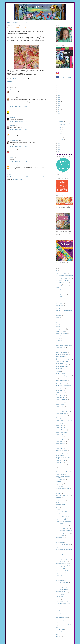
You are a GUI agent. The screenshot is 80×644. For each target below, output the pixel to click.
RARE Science (59, 492)
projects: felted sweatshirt (62, 415)
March (61, 137)
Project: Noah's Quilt (61, 368)
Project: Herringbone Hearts (62, 354)
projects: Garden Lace (61, 417)
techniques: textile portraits (62, 588)
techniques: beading (60, 535)
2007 (59, 152)
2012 (59, 113)
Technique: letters (60, 523)
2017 (59, 103)
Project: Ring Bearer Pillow (62, 380)
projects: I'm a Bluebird (61, 434)
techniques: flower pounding (62, 565)
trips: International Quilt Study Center (64, 607)
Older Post (44, 176)
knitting (58, 317)
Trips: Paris (59, 614)
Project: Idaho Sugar (61, 356)
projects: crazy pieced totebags (63, 410)
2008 (59, 150)
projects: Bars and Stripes (62, 399)
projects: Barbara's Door (61, 398)
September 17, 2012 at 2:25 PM (19, 162)
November (61, 117)
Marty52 (12, 133)
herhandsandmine (60, 303)
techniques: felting (60, 558)
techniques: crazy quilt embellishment (64, 550)
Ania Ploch (12, 118)
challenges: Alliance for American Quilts (65, 275)
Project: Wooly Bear (61, 390)
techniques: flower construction (63, 563)
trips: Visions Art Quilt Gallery (63, 624)
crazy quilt (59, 289)
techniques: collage (60, 543)
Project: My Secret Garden (62, 366)
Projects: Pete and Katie (61, 455)
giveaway (58, 302)
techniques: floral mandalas (62, 561)
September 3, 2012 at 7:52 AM (19, 129)
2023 (59, 91)
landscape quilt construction (62, 319)
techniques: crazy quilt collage (63, 546)
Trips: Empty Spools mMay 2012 (63, 603)
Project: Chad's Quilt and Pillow (63, 349)
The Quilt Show (60, 596)
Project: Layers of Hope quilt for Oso (64, 360)
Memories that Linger (61, 331)
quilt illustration (60, 483)
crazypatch (12, 157)
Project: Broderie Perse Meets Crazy (64, 346)
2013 (59, 111)
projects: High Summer (61, 429)
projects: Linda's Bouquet (62, 438)
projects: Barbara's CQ (61, 396)
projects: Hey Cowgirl (61, 427)
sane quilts (59, 497)
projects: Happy (60, 426)
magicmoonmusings (14, 165)
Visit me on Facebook (66, 77)
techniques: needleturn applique (63, 582)
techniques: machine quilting (62, 579)
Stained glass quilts (60, 506)
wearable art (59, 636)
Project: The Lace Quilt (61, 384)
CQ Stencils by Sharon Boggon (63, 286)
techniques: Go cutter (61, 568)
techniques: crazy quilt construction (64, 548)
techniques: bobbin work (61, 541)
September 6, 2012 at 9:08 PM (19, 154)
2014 (59, 109)
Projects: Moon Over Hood (62, 450)
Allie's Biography (25, 22)
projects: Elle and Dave (61, 413)
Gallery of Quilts (16, 22)
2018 (59, 101)
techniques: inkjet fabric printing (63, 570)
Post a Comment (10, 174)
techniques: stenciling (61, 586)
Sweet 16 (58, 508)
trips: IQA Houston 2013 (61, 612)
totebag (58, 600)
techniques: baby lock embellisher (63, 534)
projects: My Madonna (61, 452)
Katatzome (59, 316)
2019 (59, 99)
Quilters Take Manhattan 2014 (63, 488)
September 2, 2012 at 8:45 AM (19, 106)
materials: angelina (60, 324)
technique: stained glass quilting (63, 529)
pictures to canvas (60, 342)
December (61, 115)
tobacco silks (59, 598)
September (61, 121)
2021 (59, 95)
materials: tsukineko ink (61, 330)
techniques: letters (60, 577)
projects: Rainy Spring (61, 461)
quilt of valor (59, 485)
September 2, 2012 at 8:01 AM (19, 94)
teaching (58, 509)
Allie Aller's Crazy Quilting (62, 274)
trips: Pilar (59, 615)
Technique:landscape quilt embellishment (65, 530)
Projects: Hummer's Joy (61, 431)
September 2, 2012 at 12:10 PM (19, 114)
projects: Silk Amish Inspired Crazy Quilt (65, 466)
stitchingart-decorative (15, 140)
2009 (59, 148)
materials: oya (59, 326)
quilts (58, 490)
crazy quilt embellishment (62, 293)
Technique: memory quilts (62, 527)
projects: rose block (60, 462)
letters (58, 323)
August (61, 127)
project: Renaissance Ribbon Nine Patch (65, 377)
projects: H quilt (60, 424)
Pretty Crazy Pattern (19, 80)
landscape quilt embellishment (63, 321)
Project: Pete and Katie (61, 373)
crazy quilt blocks (60, 291)
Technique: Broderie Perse (62, 511)
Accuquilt (58, 272)
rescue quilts (59, 494)
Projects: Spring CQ (61, 469)
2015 (59, 107)
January (61, 141)
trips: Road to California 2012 (62, 619)
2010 (59, 146)
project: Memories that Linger (63, 361)
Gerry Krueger (13, 97)
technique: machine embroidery (63, 525)
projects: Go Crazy (60, 419)
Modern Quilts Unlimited (62, 333)
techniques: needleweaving (62, 584)
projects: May (59, 447)
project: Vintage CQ (61, 389)
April (60, 135)
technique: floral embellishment (63, 520)
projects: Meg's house (61, 448)
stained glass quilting (61, 504)
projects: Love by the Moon (62, 440)
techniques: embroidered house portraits (65, 555)
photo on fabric (60, 340)
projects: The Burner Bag (62, 474)
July (60, 129)
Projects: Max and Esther (62, 445)
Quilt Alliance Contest (61, 479)
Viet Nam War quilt (60, 629)
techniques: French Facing (62, 567)
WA (57, 635)
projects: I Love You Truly (62, 433)
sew (57, 499)
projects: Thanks (60, 473)
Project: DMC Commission (62, 353)
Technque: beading (60, 594)
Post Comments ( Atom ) (17, 179)
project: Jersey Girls (61, 358)
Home (9, 22)
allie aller (17, 78)
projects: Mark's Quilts (61, 441)
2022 (59, 93)
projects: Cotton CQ (61, 406)
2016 (59, 105)
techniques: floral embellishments (63, 560)
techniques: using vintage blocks (63, 589)
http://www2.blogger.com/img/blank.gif (65, 311)
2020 (59, 97)
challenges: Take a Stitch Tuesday (63, 281)
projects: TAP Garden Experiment (63, 471)
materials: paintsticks (61, 328)
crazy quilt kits (59, 296)
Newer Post (9, 176)
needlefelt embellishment (62, 337)
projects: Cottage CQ (61, 405)
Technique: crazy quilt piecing (63, 516)
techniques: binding (60, 537)
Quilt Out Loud (60, 487)
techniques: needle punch (62, 581)
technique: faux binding (61, 518)
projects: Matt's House (61, 443)
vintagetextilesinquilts (61, 633)
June (60, 131)
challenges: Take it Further (62, 282)
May (60, 133)
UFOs (58, 628)
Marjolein (12, 125)
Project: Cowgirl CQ (61, 351)
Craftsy (58, 288)
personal (58, 338)
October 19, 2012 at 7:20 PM (18, 171)
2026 (59, 85)
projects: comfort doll (61, 403)
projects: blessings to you (62, 401)
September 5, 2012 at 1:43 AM (19, 146)
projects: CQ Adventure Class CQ (63, 408)
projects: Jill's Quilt (60, 436)
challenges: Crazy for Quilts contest (64, 279)
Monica (12, 110)
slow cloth (59, 502)
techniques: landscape (61, 572)
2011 (59, 144)
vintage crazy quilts (60, 631)
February (61, 139)
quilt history (59, 481)
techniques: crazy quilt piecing (63, 553)
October (61, 119)
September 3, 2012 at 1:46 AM (19, 122)
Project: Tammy (60, 382)
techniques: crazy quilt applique (63, 544)
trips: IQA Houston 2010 (61, 610)
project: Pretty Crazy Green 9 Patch (64, 375)
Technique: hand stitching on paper (64, 522)
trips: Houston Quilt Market (62, 605)
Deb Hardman (13, 150)
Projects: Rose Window (61, 464)
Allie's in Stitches (40, 7)
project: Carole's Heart (61, 347)
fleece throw (59, 300)
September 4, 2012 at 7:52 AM (19, 137)
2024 (59, 89)
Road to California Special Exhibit (63, 495)
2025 (59, 87)
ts (57, 626)
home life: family (60, 305)
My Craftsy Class (60, 335)
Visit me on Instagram (66, 72)
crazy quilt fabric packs (61, 295)
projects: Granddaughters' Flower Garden (65, 421)
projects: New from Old (61, 454)
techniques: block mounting (62, 539)
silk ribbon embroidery (61, 501)
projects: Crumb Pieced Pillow (63, 412)
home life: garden (60, 307)
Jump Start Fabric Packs (61, 314)
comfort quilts (59, 284)
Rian (11, 90)
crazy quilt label (60, 298)
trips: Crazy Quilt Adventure (62, 602)
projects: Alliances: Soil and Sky (63, 394)
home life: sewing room (61, 309)
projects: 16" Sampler (61, 392)
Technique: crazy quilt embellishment (64, 513)
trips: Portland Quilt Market (62, 617)
